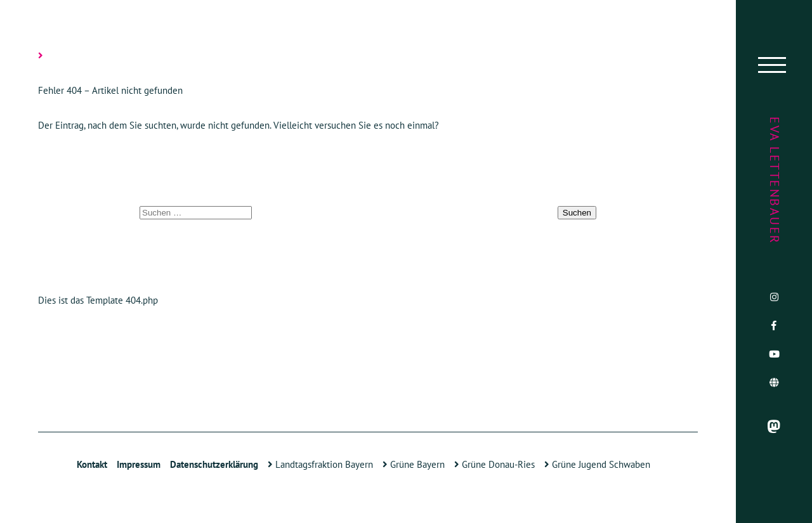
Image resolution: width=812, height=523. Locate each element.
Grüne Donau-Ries (494, 464)
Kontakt (92, 464)
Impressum (139, 464)
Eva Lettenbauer (775, 181)
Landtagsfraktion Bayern (320, 464)
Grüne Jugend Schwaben (597, 464)
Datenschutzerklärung (214, 464)
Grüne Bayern (414, 464)
